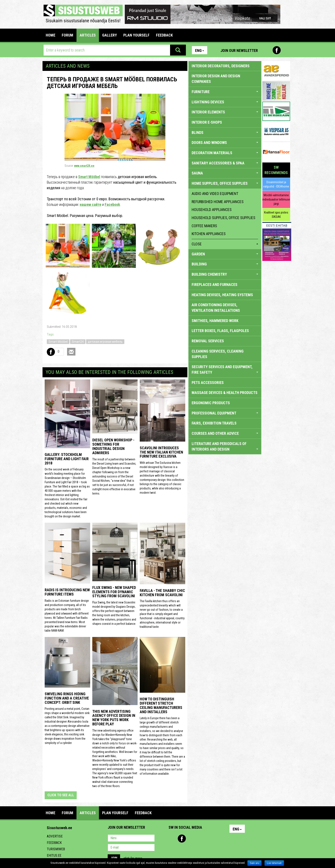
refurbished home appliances (218, 202)
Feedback (54, 843)
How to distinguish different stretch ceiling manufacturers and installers (161, 705)
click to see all (61, 795)
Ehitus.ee (54, 856)
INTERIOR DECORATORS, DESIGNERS (221, 66)
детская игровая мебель (105, 342)
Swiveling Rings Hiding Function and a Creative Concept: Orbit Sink (67, 698)
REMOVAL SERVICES (208, 341)
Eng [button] (200, 50)
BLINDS (225, 132)
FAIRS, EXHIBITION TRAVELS (214, 423)
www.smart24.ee (84, 166)
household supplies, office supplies (223, 218)
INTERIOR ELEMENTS (225, 112)
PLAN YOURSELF (136, 35)
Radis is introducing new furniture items (67, 592)
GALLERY (109, 35)
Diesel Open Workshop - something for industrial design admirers (113, 446)
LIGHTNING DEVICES (225, 102)
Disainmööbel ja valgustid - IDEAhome (276, 184)
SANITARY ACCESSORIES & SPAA (225, 163)
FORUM (68, 35)
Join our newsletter (239, 50)
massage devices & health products (225, 393)
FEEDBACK (164, 35)
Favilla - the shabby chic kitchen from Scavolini (162, 593)
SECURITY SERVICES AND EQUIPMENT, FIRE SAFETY (225, 370)
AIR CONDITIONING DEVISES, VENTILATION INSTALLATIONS (216, 308)
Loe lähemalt (274, 863)
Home (51, 35)
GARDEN (225, 254)
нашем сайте (90, 204)
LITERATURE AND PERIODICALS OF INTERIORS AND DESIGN (225, 446)
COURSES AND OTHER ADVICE (225, 433)
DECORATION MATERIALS (225, 153)
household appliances (212, 210)
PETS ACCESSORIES (208, 383)
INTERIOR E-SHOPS (207, 122)
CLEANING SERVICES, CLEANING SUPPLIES (218, 354)
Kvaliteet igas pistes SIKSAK (276, 215)
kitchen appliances (209, 234)
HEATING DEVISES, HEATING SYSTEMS (222, 295)
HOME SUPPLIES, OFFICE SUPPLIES (225, 183)
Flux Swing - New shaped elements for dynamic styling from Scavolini (114, 592)
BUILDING (225, 264)
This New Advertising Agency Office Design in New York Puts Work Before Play (114, 718)
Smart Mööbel (89, 177)
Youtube (286, 50)
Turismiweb (56, 849)
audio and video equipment (215, 194)
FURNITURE (225, 92)
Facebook (277, 50)
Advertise (55, 836)
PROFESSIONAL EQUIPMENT (225, 413)
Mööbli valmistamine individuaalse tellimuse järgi (276, 199)
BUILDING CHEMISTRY (225, 274)
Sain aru (255, 863)
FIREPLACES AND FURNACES (215, 285)
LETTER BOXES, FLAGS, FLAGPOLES (220, 331)
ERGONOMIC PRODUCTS (211, 403)
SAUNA (225, 173)
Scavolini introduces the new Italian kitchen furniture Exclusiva (161, 452)
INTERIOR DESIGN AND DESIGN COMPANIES (216, 79)
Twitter (200, 839)
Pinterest (267, 50)
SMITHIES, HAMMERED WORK (215, 321)
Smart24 (78, 342)
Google (209, 839)
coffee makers (204, 226)
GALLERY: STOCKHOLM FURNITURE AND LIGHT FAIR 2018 (67, 459)
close (225, 244)
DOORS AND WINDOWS (225, 143)
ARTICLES (88, 35)
